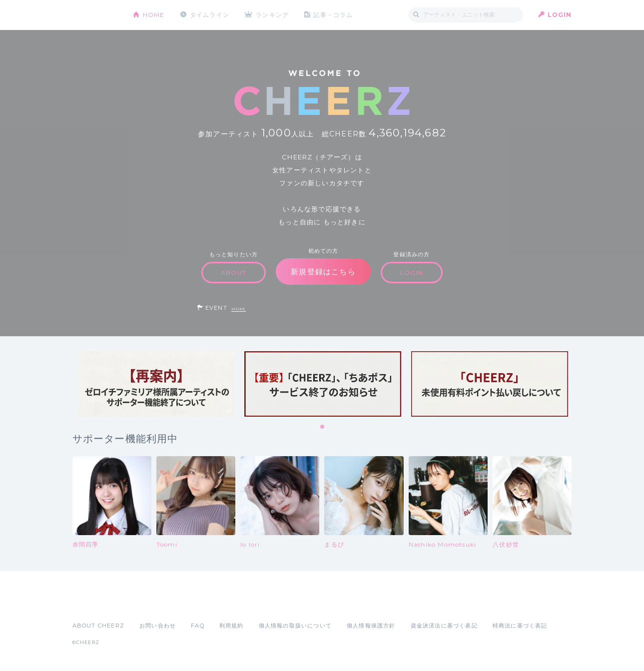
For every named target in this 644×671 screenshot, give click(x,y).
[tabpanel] (156, 384)
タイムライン (210, 15)
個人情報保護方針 (371, 626)
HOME (154, 15)
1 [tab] (323, 427)
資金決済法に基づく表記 (444, 626)
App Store (95, 604)
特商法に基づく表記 (520, 626)
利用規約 (232, 626)
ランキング (272, 15)
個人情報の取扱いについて (295, 626)
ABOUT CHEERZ (98, 626)
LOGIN (560, 15)
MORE (239, 309)
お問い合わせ (158, 626)
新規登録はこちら (323, 272)
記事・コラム (333, 15)
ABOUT (234, 273)
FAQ (198, 626)
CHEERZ (95, 15)
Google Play (148, 604)
